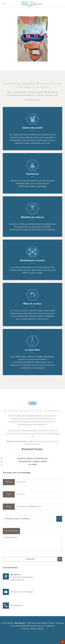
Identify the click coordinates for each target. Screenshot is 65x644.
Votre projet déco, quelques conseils (33, 461)
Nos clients (32, 464)
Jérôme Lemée (37, 629)
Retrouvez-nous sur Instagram (41, 626)
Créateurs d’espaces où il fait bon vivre (32, 458)
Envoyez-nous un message (22, 592)
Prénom (9, 482)
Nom (9, 494)
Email (9, 506)
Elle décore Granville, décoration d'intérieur (32, 4)
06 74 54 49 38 (16, 606)
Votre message (11, 531)
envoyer (30, 559)
